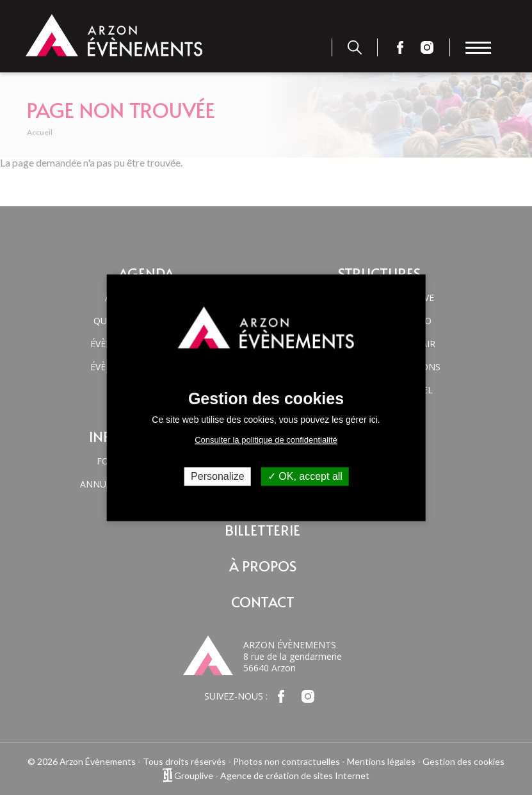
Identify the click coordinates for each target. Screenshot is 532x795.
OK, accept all (305, 476)
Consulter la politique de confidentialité (266, 440)
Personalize (218, 476)
